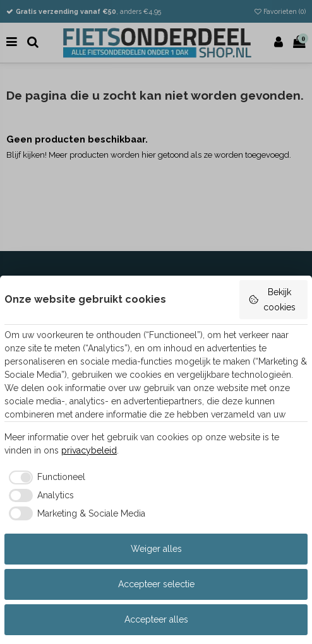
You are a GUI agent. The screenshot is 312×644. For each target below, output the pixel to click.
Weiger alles (156, 549)
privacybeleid (89, 450)
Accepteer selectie (156, 584)
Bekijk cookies (272, 300)
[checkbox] (45, 477)
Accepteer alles (156, 619)
